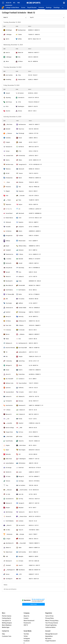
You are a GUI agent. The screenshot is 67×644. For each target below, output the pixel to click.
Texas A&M (23, 543)
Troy (7, 485)
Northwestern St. (23, 343)
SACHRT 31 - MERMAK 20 (35, 213)
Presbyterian (9, 178)
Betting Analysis (7, 623)
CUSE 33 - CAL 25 (33, 388)
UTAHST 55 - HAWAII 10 (35, 370)
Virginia (8, 445)
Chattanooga (22, 312)
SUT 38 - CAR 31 (33, 494)
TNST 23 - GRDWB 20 (34, 308)
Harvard (8, 272)
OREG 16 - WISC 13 (33, 539)
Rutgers (8, 508)
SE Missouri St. (22, 321)
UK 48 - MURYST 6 (33, 317)
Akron (7, 61)
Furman (8, 151)
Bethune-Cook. (10, 383)
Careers (26, 618)
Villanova (8, 169)
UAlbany (8, 241)
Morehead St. (9, 281)
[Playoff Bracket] (32, 8)
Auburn (20, 231)
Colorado (22, 196)
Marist (20, 178)
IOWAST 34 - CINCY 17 (34, 565)
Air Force (21, 432)
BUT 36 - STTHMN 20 (34, 294)
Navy (20, 200)
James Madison (10, 463)
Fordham (21, 236)
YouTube (26, 634)
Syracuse (8, 388)
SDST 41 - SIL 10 (33, 410)
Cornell (20, 263)
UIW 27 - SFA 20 (33, 392)
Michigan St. (9, 365)
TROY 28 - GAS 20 (33, 485)
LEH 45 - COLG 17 (33, 142)
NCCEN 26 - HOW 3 (33, 93)
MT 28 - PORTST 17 (34, 401)
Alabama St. (22, 396)
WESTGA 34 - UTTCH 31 (35, 468)
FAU (7, 356)
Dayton (20, 204)
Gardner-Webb (22, 308)
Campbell (8, 250)
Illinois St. (8, 277)
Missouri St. (9, 414)
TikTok (26, 636)
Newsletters (49, 636)
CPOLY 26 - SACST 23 (34, 499)
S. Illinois (8, 410)
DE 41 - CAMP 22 (33, 250)
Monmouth (21, 169)
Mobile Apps (6, 627)
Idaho (20, 548)
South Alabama (10, 521)
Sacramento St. (10, 499)
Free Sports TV (6, 621)
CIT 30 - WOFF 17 (33, 303)
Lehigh (20, 142)
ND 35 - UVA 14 (33, 445)
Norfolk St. (21, 147)
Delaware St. (9, 147)
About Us (26, 616)
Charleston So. (10, 254)
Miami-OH (21, 53)
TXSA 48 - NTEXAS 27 (34, 102)
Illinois (20, 365)
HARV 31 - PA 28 (33, 272)
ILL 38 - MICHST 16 (33, 365)
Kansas (8, 574)
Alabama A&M (22, 80)
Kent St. (8, 53)
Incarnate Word (10, 392)
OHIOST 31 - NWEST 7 (34, 124)
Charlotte (21, 441)
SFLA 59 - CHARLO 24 (34, 441)
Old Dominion (22, 463)
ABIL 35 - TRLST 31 (33, 512)
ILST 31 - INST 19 (33, 277)
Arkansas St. (9, 503)
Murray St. (8, 317)
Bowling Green (22, 30)
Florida (20, 419)
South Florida (9, 441)
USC (20, 454)
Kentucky (21, 317)
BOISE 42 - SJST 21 (34, 525)
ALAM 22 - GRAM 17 (33, 80)
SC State (8, 476)
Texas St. (21, 530)
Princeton (8, 187)
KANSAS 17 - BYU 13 (34, 574)
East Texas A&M (23, 348)
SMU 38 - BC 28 (33, 428)
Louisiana (21, 521)
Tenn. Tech (8, 325)
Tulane (9, 200)
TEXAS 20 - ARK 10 (34, 182)
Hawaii (7, 370)
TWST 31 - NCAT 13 (33, 173)
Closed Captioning (51, 625)
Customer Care (7, 636)
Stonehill (8, 227)
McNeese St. (9, 343)
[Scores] (23, 8)
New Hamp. (21, 268)
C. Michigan (9, 34)
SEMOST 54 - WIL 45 (34, 321)
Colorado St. (21, 98)
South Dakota (9, 290)
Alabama (22, 334)
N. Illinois (20, 61)
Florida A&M (22, 285)
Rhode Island (22, 241)
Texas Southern (23, 383)
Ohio (19, 57)
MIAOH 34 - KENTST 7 (34, 53)
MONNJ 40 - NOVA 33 (34, 169)
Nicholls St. (9, 472)
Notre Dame (23, 445)
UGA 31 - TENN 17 (33, 534)
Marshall (21, 259)
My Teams (48, 639)
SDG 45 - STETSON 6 (34, 481)
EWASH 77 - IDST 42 (34, 459)
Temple (21, 356)
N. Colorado (22, 330)
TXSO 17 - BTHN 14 (34, 383)
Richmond (8, 222)
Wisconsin (21, 539)
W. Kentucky (22, 156)
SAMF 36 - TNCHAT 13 (34, 312)
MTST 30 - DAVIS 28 (34, 561)
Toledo (20, 34)
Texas (8, 182)
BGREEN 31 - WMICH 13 (34, 30)
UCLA (7, 106)
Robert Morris (9, 218)
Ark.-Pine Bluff (9, 379)
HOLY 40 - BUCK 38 (34, 129)
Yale (20, 187)
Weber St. (8, 548)
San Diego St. (9, 579)
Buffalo (20, 39)
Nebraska (8, 454)
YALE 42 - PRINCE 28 (34, 187)
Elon (20, 339)
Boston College (10, 428)
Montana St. (9, 561)
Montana (21, 401)
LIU (19, 209)
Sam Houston (9, 405)
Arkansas (21, 182)
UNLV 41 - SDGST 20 (34, 579)
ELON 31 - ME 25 (33, 339)
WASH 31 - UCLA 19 (33, 106)
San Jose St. (22, 525)
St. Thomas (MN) (10, 294)
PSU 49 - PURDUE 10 (34, 436)
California (21, 388)
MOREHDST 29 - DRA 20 (35, 281)
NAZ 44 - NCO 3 (33, 330)
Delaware (21, 250)
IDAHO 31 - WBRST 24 (34, 548)
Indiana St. (21, 277)
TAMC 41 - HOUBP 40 (34, 348)
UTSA (19, 102)
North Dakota (22, 290)
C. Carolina (8, 259)
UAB (7, 556)
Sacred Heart (9, 213)
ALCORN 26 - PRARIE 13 (35, 374)
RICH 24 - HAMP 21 (34, 222)
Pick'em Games (7, 616)
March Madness (7, 625)
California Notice (50, 627)
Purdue (20, 436)
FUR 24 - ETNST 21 (33, 151)
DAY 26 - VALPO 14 (33, 204)
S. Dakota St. (22, 410)
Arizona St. (9, 516)
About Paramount (29, 621)
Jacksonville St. (23, 352)
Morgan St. (21, 476)
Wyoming (8, 98)
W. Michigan (9, 30)
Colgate (8, 142)
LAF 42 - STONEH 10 (34, 227)
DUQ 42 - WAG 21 (33, 191)
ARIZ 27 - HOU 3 (32, 111)
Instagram (27, 639)
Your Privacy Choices (52, 623)
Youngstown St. (23, 164)
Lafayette (21, 227)
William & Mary (22, 246)
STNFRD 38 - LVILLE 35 (34, 423)
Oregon (8, 539)
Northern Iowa (9, 164)
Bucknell (8, 129)
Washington (21, 106)
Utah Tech (21, 468)
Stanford (21, 423)
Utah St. (21, 370)
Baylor (7, 450)
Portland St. (9, 401)
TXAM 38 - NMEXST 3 (34, 543)
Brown (20, 138)
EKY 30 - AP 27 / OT (34, 361)
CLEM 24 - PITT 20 (34, 133)
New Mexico (22, 570)
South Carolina (24, 490)
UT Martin (21, 325)
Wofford (21, 303)
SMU (21, 428)
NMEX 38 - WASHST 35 (35, 570)
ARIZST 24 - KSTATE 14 (35, 516)
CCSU (20, 218)
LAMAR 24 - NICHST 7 (34, 472)
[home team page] (4, 30)
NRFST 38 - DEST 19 (34, 147)
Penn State (10, 436)
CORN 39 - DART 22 (34, 263)
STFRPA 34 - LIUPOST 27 (35, 209)
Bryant (7, 246)
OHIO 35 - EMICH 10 (33, 57)
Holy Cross (21, 129)
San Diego (21, 481)
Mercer (8, 334)
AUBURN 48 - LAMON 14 (35, 231)
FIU (7, 352)
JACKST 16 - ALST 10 (34, 396)
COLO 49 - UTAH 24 (34, 196)
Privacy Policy (49, 618)
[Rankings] (49, 8)
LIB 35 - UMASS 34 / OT (35, 160)
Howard (8, 93)
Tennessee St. (9, 308)
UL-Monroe (9, 231)
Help (3, 634)
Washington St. (11, 570)
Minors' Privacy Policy (52, 621)
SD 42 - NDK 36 (33, 290)
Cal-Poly (21, 499)
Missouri (9, 490)
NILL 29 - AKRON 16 (33, 61)
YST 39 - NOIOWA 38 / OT (35, 164)
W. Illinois (8, 321)
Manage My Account (51, 634)
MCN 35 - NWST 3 (33, 343)
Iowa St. (21, 565)
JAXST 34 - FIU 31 (33, 352)
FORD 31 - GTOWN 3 (34, 236)
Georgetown (9, 236)
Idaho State (9, 459)
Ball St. (8, 39)
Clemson (10, 133)
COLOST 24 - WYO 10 (33, 98)
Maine (7, 339)
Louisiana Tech (9, 156)
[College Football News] (12, 8)
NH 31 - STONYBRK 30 (34, 268)
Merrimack (21, 213)
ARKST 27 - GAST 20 (34, 503)
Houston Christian (10, 348)
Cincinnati (8, 565)
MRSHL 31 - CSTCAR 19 (35, 259)
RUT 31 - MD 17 (33, 508)
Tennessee (9, 534)
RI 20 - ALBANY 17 (33, 241)
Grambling (8, 80)
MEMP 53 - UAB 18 (33, 556)
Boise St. (9, 525)
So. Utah (8, 494)
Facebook (27, 641)
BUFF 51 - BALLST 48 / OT (35, 39)
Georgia (22, 534)
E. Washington (22, 459)
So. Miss (8, 530)
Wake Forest (9, 552)
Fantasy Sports (7, 618)
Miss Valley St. (9, 285)
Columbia (8, 138)
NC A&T (8, 173)
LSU (8, 419)
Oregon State (9, 432)
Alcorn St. (8, 374)
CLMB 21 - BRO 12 (33, 138)
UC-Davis (21, 561)
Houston (8, 111)
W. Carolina (21, 299)
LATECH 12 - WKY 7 (34, 156)
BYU (21, 574)
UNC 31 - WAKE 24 (33, 552)
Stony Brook (9, 268)
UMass (20, 160)
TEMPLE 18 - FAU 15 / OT (35, 356)
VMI (7, 299)
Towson (21, 173)
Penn (20, 272)
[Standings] (57, 8)
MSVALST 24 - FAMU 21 (35, 285)
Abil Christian (9, 512)
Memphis (21, 556)
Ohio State (9, 124)
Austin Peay (22, 361)
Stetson (8, 481)
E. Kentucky (9, 361)
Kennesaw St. (22, 405)
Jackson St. (9, 396)
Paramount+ (27, 623)
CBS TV (26, 625)
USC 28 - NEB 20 (33, 454)
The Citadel (9, 303)
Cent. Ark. (21, 494)
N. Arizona (8, 330)
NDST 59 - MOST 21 (34, 414)
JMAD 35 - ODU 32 (33, 463)
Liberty (8, 160)
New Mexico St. (10, 543)
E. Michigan (9, 57)
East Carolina (9, 75)
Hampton (21, 222)
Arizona (20, 111)
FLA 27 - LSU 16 (33, 419)
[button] (63, 8)
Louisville (10, 423)
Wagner (8, 191)
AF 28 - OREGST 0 (33, 432)
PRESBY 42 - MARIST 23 (35, 178)
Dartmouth (9, 263)
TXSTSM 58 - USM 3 (34, 530)
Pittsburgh (21, 133)
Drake (20, 281)
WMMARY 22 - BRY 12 (34, 246)
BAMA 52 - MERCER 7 (34, 334)
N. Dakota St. (22, 414)
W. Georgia (9, 468)
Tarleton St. (22, 512)
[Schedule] (41, 8)
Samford (8, 312)
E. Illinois (21, 254)
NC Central (21, 93)
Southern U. (22, 379)
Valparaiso (8, 204)
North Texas (9, 102)
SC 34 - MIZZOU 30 (34, 490)
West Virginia (22, 450)
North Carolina (22, 552)
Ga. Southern (22, 485)
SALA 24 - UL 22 (33, 521)
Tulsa (19, 75)
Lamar (20, 472)
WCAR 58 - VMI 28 (33, 299)
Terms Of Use (49, 616)
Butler (20, 294)
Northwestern (22, 124)
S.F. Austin (21, 392)
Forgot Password (50, 641)
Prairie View (22, 374)
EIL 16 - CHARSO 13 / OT (35, 254)
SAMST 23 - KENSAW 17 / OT (36, 405)
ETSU (20, 151)
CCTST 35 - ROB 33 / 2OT (35, 218)
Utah (7, 196)
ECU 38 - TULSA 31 (33, 75)
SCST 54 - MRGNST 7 (34, 476)
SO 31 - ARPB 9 (33, 379)
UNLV (20, 579)
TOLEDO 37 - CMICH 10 (34, 34)
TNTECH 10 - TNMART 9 (35, 325)
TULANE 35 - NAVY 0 (34, 200)
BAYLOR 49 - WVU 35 (34, 450)
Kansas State (23, 516)
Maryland (21, 508)
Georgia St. (21, 503)
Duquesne (21, 191)
